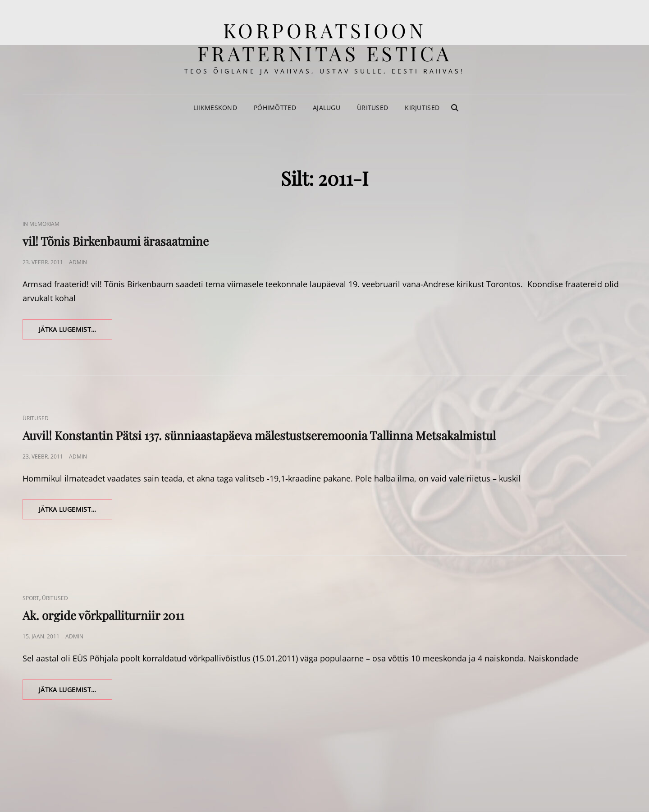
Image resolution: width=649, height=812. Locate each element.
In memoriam (41, 224)
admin (78, 262)
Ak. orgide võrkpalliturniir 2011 (103, 615)
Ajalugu (327, 108)
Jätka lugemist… (75, 332)
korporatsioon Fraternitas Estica (325, 41)
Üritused (372, 108)
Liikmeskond (215, 108)
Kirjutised (422, 108)
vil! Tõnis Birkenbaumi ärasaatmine (116, 241)
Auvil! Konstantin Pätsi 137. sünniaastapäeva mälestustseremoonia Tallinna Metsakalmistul (259, 435)
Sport (31, 598)
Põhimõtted (275, 108)
